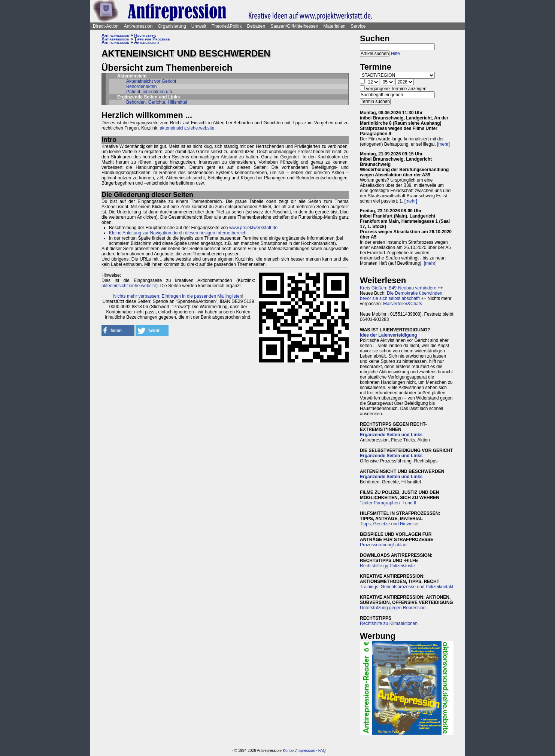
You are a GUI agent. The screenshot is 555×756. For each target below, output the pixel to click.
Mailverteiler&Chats (403, 304)
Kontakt (289, 751)
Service (358, 26)
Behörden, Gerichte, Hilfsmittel (157, 102)
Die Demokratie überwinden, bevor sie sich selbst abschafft (402, 296)
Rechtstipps (145, 35)
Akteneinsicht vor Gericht (151, 81)
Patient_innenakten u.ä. (150, 92)
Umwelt (199, 26)
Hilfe (395, 54)
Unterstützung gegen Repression (393, 608)
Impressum (306, 751)
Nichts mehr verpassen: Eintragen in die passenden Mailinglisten (178, 296)
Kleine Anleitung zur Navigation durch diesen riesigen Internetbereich (178, 233)
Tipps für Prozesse (152, 39)
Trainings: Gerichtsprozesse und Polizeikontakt (407, 587)
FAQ (322, 751)
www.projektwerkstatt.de (253, 228)
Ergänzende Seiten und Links (391, 435)
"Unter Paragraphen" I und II (388, 503)
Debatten (256, 26)
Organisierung (172, 26)
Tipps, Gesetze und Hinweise (389, 524)
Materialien (335, 26)
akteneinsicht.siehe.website (187, 128)
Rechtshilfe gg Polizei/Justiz (388, 566)
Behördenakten (141, 86)
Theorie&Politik (227, 26)
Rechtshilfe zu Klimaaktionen (389, 623)
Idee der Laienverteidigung (389, 335)
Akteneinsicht (147, 42)
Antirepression (138, 26)
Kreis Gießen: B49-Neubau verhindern (398, 288)
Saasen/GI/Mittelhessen (294, 26)
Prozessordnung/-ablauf (384, 545)
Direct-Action (106, 26)
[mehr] (443, 144)
